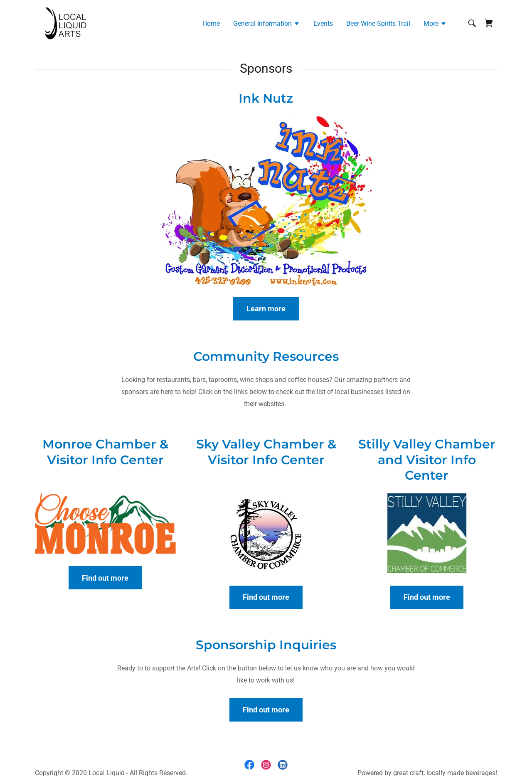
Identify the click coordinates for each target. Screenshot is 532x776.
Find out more (105, 578)
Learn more (266, 309)
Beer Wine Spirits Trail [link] (378, 23)
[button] (267, 25)
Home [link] (211, 23)
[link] (64, 23)
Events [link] (323, 23)
